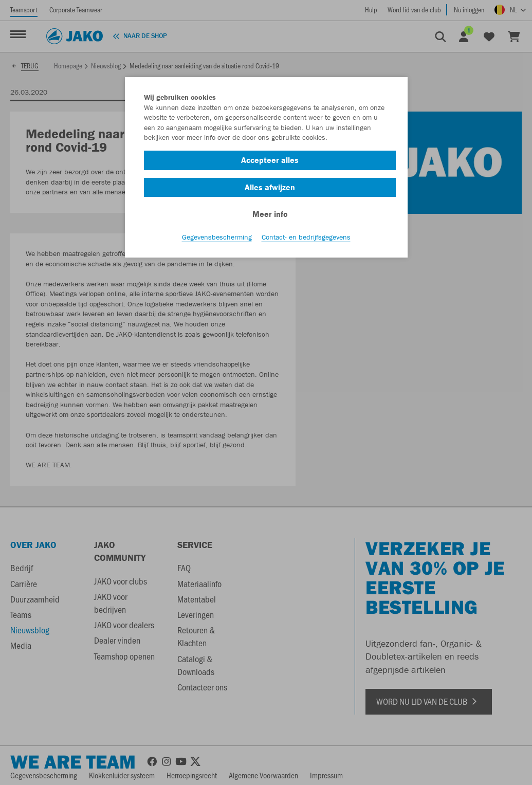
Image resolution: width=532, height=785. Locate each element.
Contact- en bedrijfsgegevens (306, 237)
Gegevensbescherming (217, 237)
